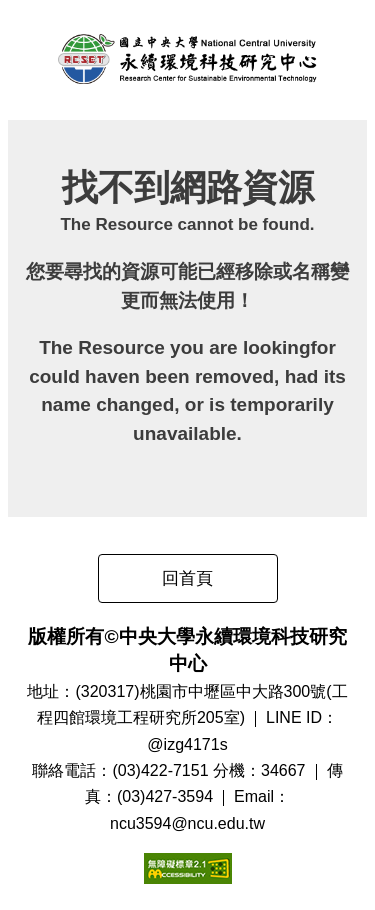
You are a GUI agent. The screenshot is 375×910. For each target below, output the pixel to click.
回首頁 (187, 578)
